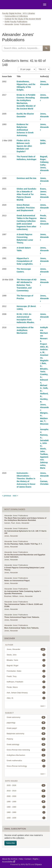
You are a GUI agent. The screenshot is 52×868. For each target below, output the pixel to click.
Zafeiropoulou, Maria (44, 465)
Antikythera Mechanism (26, 755)
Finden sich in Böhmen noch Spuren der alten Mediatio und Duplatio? (24, 146)
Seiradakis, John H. (44, 443)
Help (21, 859)
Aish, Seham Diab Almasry (26, 693)
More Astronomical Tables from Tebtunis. (22, 628)
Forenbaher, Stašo (26, 671)
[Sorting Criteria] (43, 69)
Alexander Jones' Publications (16, 516)
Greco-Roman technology (26, 766)
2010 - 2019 (26, 791)
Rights (35, 859)
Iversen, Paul (9, 523)
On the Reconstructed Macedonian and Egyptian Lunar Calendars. (25, 556)
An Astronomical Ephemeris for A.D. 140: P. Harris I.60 (25, 532)
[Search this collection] (22, 48)
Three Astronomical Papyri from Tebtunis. (22, 617)
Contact (28, 859)
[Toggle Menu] (45, 5)
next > (15, 496)
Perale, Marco (26, 687)
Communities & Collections (16, 16)
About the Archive (10, 859)
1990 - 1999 (26, 802)
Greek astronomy (26, 717)
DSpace (38, 864)
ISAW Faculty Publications (16, 22)
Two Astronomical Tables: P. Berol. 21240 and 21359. (23, 605)
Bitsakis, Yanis (26, 660)
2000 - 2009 (26, 796)
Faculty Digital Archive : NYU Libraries (19, 13)
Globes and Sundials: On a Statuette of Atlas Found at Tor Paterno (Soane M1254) (27, 194)
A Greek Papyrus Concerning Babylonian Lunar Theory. (24, 569)
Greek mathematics (26, 761)
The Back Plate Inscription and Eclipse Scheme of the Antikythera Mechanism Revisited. (25, 519)
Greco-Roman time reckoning (26, 750)
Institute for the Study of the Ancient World (23, 19)
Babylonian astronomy (26, 734)
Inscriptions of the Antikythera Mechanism (25, 330)
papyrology (26, 723)
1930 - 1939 (26, 818)
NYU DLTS (26, 864)
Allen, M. (44, 347)
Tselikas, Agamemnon (44, 457)
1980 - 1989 (26, 807)
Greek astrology (26, 744)
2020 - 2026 (26, 785)
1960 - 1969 (26, 812)
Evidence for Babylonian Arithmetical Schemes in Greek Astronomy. (25, 130)
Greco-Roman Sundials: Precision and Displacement (26, 208)
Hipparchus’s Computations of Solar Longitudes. (25, 261)
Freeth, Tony (26, 676)
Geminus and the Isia (26, 178)
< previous (7, 496)
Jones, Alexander (44, 84)
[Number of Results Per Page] (27, 69)
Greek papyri (26, 728)
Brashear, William (11, 596)
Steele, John (26, 655)
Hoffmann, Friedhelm (26, 682)
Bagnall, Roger (26, 666)
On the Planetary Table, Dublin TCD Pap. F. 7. (23, 544)
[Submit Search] (46, 48)
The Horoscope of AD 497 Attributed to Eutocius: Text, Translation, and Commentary (27, 285)
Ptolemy (26, 739)
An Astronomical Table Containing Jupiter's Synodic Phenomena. (23, 592)
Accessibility (9, 862)
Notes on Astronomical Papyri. (17, 581)
